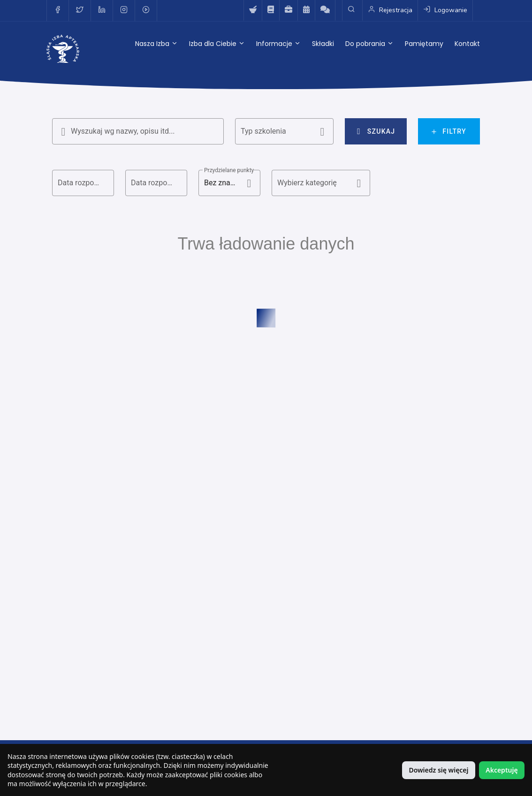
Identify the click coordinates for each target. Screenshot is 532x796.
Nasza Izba (156, 44)
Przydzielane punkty (229, 170)
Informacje (278, 44)
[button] (284, 131)
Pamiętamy (424, 44)
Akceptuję (502, 770)
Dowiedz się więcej (438, 770)
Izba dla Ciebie (217, 44)
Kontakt (467, 44)
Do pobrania (369, 44)
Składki (323, 44)
